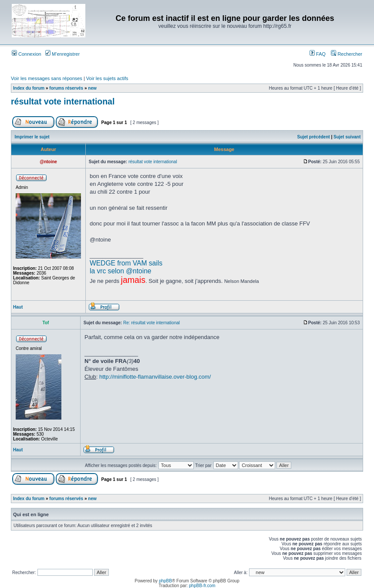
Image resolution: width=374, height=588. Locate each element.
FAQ (318, 54)
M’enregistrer (62, 54)
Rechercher (347, 54)
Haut (18, 307)
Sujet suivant (347, 137)
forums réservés (66, 88)
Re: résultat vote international (152, 323)
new (92, 88)
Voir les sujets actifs (107, 78)
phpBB (165, 581)
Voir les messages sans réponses (47, 78)
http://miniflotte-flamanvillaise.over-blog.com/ (155, 377)
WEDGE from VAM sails (126, 263)
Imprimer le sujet (32, 137)
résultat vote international (63, 101)
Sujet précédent (314, 137)
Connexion (27, 54)
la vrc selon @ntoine (121, 271)
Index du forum (29, 88)
